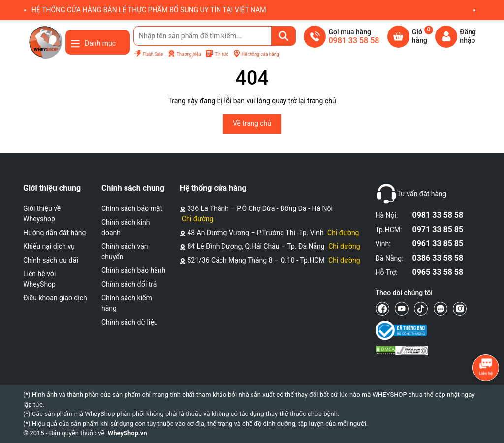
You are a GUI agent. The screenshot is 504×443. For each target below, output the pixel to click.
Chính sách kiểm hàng (127, 303)
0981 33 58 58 (438, 215)
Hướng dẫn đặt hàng (54, 233)
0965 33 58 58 (438, 272)
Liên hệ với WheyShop (39, 279)
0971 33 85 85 (438, 229)
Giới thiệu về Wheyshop (42, 214)
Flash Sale (148, 54)
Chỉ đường (197, 219)
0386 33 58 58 (438, 258)
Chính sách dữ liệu (130, 322)
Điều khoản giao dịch (55, 298)
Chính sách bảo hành (133, 270)
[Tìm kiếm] (283, 36)
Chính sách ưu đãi (51, 260)
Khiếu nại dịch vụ (49, 246)
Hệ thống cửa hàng (256, 54)
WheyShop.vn (127, 433)
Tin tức (217, 54)
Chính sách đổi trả (129, 284)
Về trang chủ (252, 123)
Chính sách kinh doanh (126, 227)
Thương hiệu (184, 54)
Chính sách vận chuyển (125, 251)
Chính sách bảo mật (132, 208)
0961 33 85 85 (438, 244)
